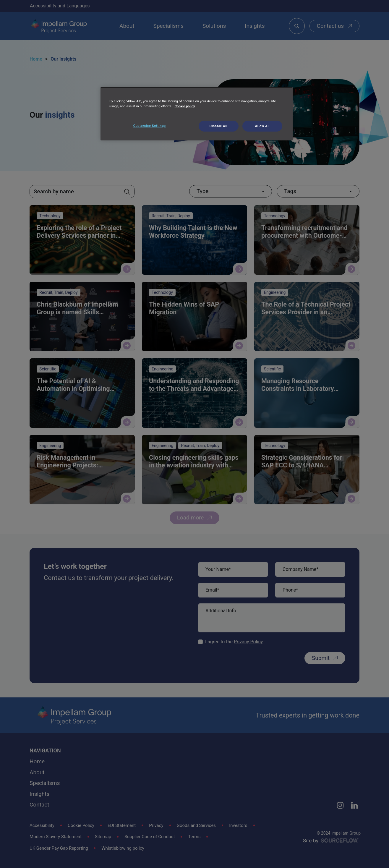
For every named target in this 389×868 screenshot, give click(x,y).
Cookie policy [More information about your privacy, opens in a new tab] (185, 106)
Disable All (218, 126)
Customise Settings (150, 126)
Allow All (262, 126)
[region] (197, 114)
